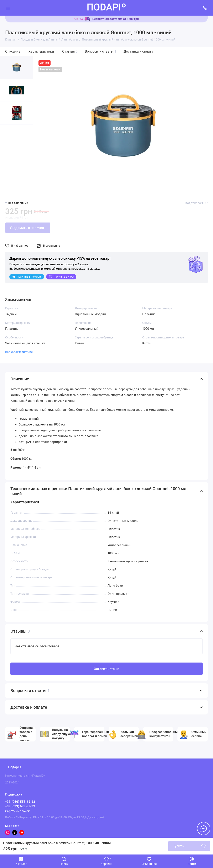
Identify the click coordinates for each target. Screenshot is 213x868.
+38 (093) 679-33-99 (20, 806)
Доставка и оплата (138, 51)
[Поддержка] (205, 8)
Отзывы (70, 51)
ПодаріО (15, 767)
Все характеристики (19, 352)
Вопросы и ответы (101, 51)
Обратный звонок (17, 811)
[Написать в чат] (204, 829)
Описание (13, 51)
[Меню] (8, 8)
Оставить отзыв (106, 669)
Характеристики (41, 51)
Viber (61, 277)
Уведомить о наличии (27, 228)
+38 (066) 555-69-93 (20, 802)
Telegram (27, 277)
